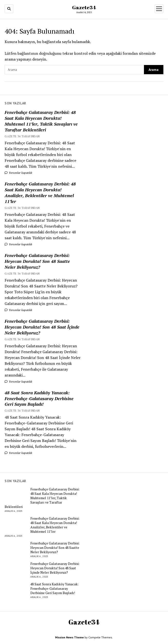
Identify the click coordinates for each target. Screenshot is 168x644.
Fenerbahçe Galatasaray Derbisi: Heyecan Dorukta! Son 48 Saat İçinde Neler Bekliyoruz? (42, 327)
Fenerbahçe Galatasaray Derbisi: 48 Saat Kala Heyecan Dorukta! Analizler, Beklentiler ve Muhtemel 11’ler (40, 193)
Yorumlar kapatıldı (18, 173)
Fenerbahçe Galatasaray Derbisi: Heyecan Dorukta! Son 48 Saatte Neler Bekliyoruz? (37, 261)
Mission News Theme (69, 637)
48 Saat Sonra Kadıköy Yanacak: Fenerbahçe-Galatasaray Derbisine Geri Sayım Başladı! (39, 398)
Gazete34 (84, 7)
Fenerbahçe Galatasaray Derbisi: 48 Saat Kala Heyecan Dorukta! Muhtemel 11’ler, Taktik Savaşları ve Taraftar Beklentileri (41, 121)
